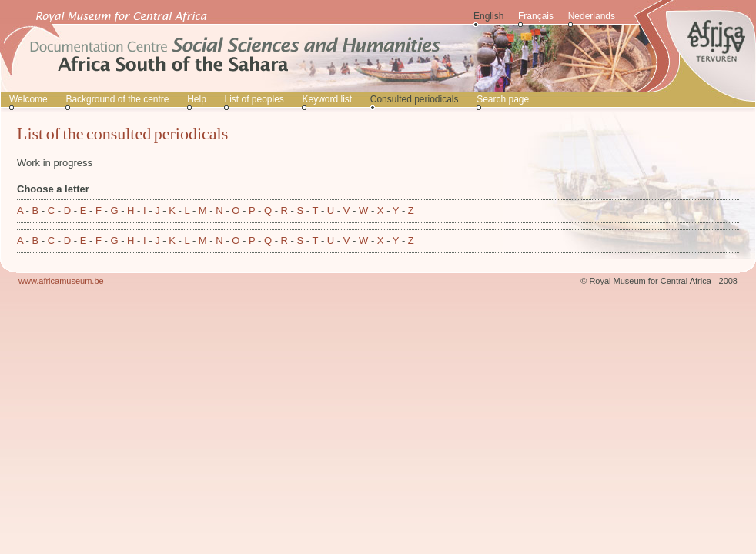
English (488, 16)
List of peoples (254, 99)
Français (536, 16)
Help (197, 99)
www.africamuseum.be (61, 281)
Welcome (28, 99)
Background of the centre (117, 99)
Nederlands (592, 16)
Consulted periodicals (415, 99)
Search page (503, 99)
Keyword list (327, 99)
